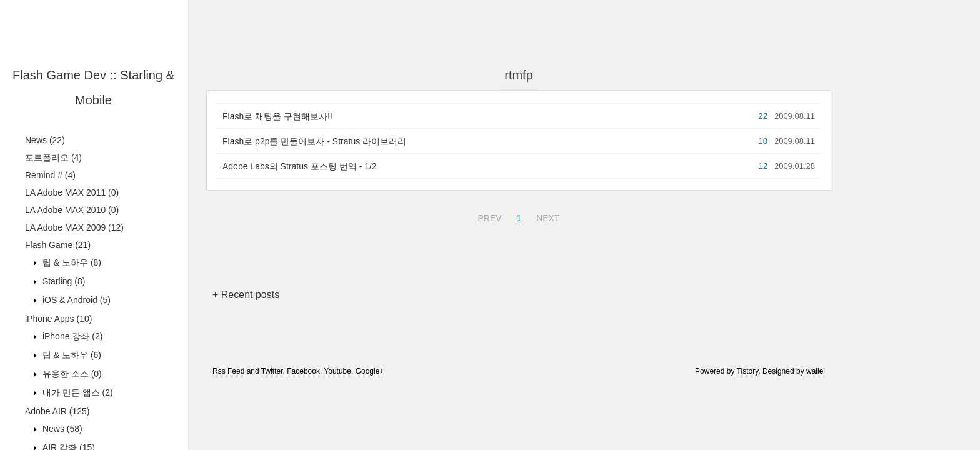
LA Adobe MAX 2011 (72, 192)
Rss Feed (228, 371)
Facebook (303, 371)
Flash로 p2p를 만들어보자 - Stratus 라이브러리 (314, 141)
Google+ (370, 371)
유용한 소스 (71, 374)
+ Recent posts (246, 295)
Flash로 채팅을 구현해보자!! (277, 116)
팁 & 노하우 (71, 262)
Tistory (748, 371)
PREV (488, 216)
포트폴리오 (53, 157)
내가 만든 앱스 (77, 392)
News (45, 140)
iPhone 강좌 (71, 336)
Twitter (272, 371)
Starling (62, 281)
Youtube (337, 371)
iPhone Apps (58, 319)
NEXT (546, 216)
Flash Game (58, 245)
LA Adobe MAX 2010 (72, 210)
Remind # (50, 175)
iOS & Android (75, 300)
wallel (816, 371)
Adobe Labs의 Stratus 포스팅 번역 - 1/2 (300, 166)
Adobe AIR (57, 411)
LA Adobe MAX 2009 (74, 227)
